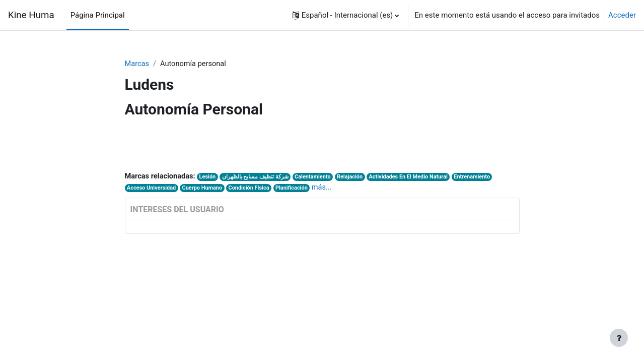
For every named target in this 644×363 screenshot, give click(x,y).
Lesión (210, 178)
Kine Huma (31, 15)
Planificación (297, 189)
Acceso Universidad (152, 189)
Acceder (622, 15)
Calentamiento (317, 178)
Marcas (137, 64)
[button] (346, 15)
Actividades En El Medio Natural (415, 178)
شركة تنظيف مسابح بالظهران (258, 178)
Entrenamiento (480, 178)
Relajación (355, 178)
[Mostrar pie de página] (619, 338)
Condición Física (253, 189)
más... (328, 189)
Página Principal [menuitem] (98, 15)
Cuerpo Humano (204, 189)
